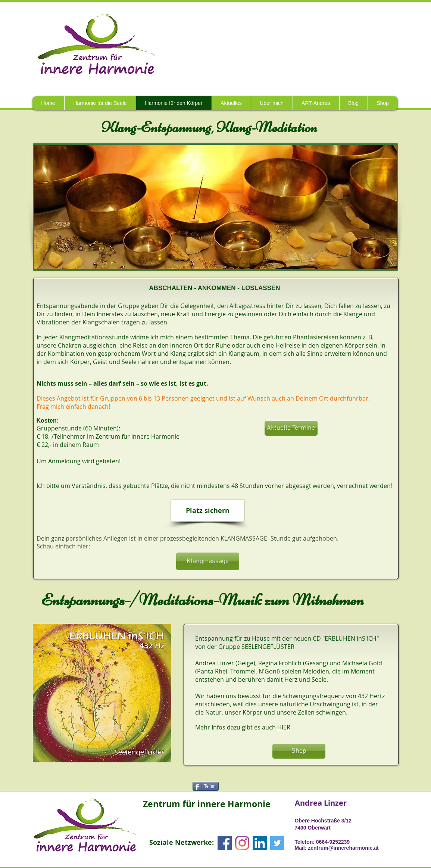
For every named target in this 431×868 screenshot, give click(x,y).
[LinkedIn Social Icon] (260, 843)
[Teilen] (206, 786)
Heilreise (288, 345)
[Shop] (299, 751)
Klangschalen (101, 322)
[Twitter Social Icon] (277, 843)
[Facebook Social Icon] (225, 843)
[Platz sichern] (208, 511)
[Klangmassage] (208, 561)
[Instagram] (242, 843)
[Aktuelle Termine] (291, 428)
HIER (284, 727)
